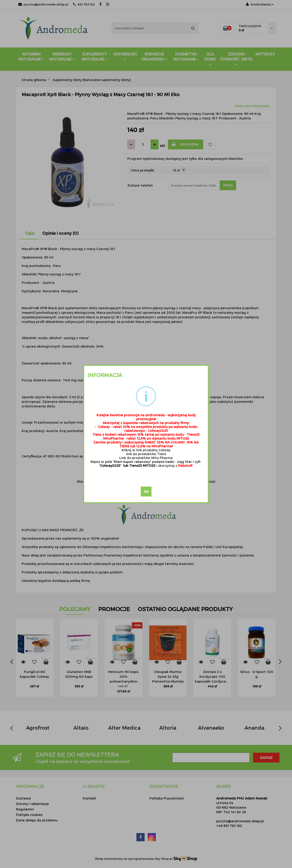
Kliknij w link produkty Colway (146, 450)
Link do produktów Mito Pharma (146, 458)
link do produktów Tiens (146, 454)
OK (146, 491)
